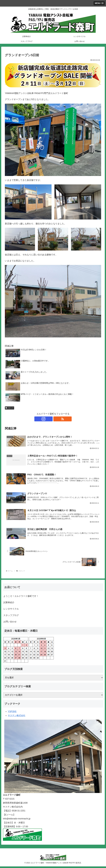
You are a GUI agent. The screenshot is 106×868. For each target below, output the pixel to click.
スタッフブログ (11, 617)
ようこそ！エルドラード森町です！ (21, 598)
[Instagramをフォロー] (50, 419)
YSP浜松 (12, 713)
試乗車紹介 (9, 604)
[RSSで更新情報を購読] (56, 419)
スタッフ (10, 408)
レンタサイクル (11, 611)
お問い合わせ (10, 623)
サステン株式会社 (17, 717)
